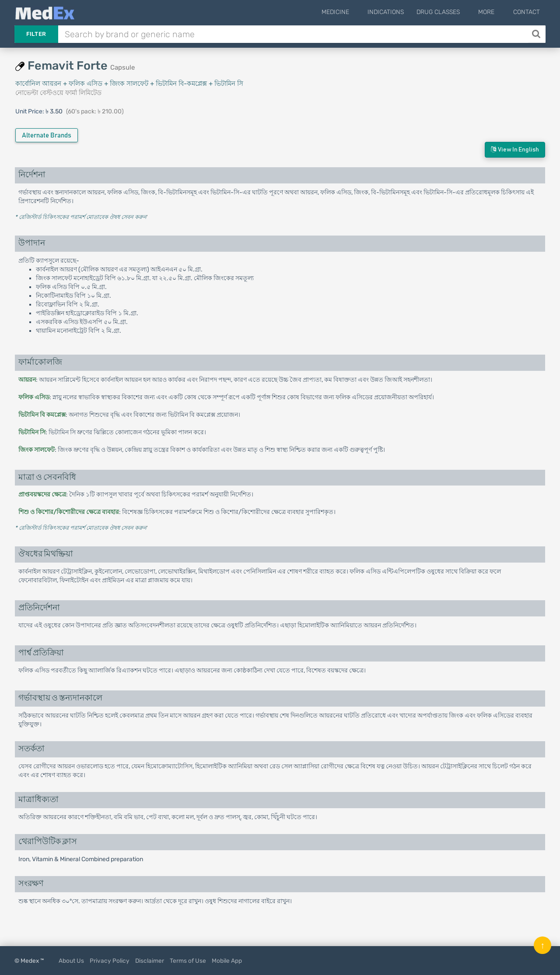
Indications (397, 12)
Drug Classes (450, 12)
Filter (36, 34)
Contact (527, 12)
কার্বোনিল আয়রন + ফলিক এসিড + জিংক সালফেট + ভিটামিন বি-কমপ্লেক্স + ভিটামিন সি (129, 84)
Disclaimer (150, 961)
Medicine (353, 12)
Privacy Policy (110, 961)
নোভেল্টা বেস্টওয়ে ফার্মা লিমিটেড (58, 93)
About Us (71, 961)
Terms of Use (188, 961)
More (492, 12)
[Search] (537, 34)
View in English (515, 150)
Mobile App (227, 961)
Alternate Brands (47, 136)
